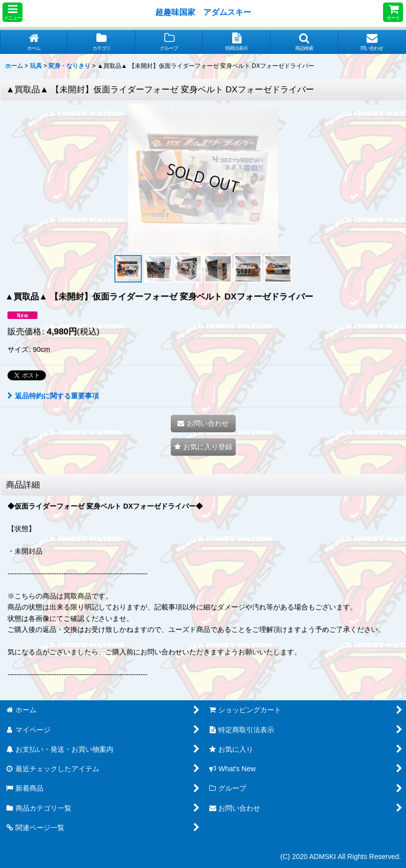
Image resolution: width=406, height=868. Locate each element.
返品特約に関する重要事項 (53, 396)
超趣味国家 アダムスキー (203, 12)
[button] (12, 12)
